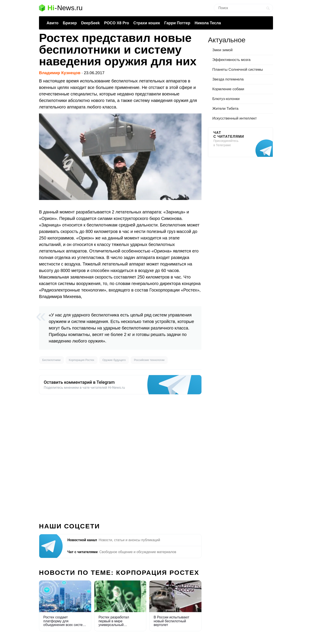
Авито (53, 23)
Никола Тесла (208, 23)
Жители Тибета (225, 109)
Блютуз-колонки (226, 99)
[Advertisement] (120, 456)
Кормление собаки (228, 89)
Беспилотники (51, 360)
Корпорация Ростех (82, 360)
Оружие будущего (114, 360)
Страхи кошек (147, 23)
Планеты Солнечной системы (238, 70)
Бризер (70, 23)
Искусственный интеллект (235, 118)
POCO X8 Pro (116, 23)
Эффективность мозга (231, 60)
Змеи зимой (223, 50)
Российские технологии (149, 360)
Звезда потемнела (228, 79)
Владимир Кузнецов (60, 73)
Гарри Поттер (177, 23)
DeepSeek (90, 23)
